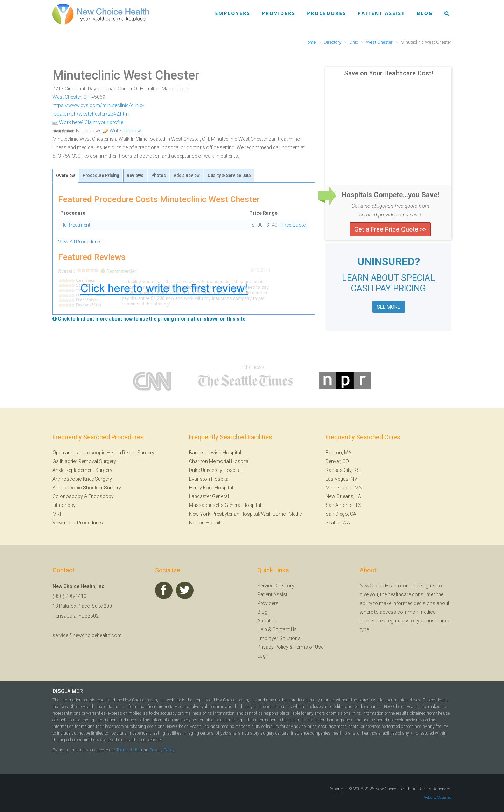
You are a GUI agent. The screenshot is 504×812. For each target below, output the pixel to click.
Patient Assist (381, 13)
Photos (159, 176)
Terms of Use (309, 647)
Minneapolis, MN (344, 488)
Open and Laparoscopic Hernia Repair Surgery (103, 453)
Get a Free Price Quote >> (390, 229)
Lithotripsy (64, 505)
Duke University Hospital (215, 470)
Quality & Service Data (229, 176)
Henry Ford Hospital (211, 488)
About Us (267, 621)
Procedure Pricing (101, 176)
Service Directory (276, 586)
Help (262, 629)
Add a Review (187, 176)
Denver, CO (337, 461)
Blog (425, 13)
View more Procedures (78, 523)
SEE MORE (389, 307)
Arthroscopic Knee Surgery (82, 479)
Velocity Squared (438, 797)
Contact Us (285, 629)
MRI (57, 514)
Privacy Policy (273, 647)
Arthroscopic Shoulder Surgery (87, 488)
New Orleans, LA (343, 496)
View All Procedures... (82, 242)
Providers (279, 13)
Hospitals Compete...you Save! (390, 195)
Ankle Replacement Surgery (82, 470)
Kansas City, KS (343, 470)
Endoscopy (101, 496)
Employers (233, 13)
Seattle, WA (338, 523)
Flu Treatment (75, 225)
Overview (65, 176)
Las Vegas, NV (341, 479)
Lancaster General (209, 496)
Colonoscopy (68, 496)
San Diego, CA (341, 514)
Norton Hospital (207, 523)
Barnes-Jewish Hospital (215, 453)
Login (263, 656)
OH (87, 97)
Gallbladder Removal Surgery (84, 461)
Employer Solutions (279, 638)
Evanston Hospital (209, 479)
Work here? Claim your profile (88, 122)
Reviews (135, 176)
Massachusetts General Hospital (225, 505)
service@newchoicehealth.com (87, 635)
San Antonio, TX (343, 505)
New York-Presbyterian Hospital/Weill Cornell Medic (246, 514)
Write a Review (122, 131)
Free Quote (294, 225)
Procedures (327, 13)
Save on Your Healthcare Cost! (388, 73)
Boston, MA (338, 453)
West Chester (67, 97)
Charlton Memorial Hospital (219, 461)
